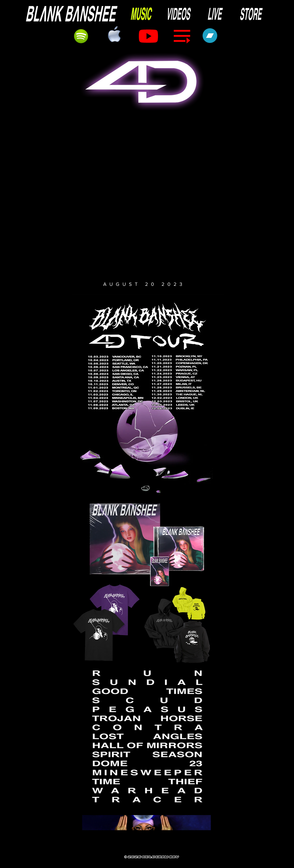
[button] (146, 197)
